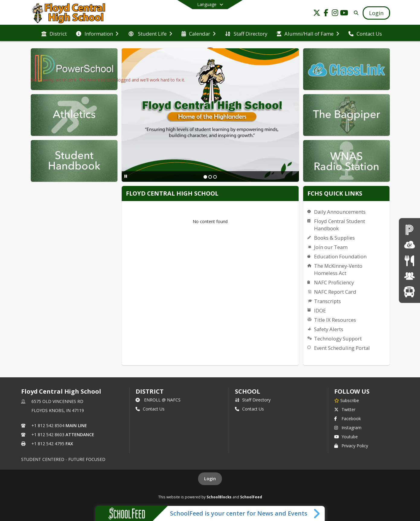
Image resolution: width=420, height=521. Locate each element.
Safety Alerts (329, 329)
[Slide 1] (205, 177)
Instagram (348, 428)
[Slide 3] (215, 177)
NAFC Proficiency (334, 282)
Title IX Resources (335, 320)
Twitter (345, 409)
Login (210, 479)
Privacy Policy (351, 446)
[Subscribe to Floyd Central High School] (347, 400)
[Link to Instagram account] (335, 14)
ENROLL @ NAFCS (158, 400)
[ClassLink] (409, 245)
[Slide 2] (210, 177)
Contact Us (150, 409)
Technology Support (338, 339)
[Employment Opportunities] (409, 276)
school (247, 391)
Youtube (346, 437)
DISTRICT (149, 391)
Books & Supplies (334, 238)
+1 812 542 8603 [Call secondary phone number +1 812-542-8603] (48, 435)
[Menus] (409, 260)
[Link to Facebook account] (326, 14)
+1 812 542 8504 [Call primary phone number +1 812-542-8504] (48, 425)
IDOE (320, 310)
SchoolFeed (251, 497)
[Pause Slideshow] (126, 176)
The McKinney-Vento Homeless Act (338, 269)
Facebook (348, 419)
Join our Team (331, 247)
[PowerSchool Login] (409, 229)
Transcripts (327, 301)
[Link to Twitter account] (317, 14)
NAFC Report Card (335, 292)
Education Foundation (340, 256)
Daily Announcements (340, 212)
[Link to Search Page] (355, 13)
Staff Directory (253, 400)
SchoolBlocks (219, 497)
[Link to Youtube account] (344, 14)
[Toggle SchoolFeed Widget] (317, 513)
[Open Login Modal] (376, 13)
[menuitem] (54, 33)
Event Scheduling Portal (342, 348)
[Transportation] (409, 291)
